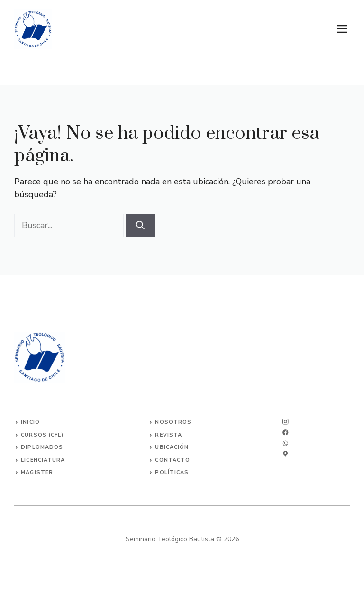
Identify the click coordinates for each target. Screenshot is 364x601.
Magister (37, 472)
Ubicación (172, 447)
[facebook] (286, 443)
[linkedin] (286, 454)
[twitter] (286, 433)
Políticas (172, 472)
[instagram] (286, 422)
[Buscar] (140, 225)
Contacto (173, 460)
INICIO (30, 422)
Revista (168, 435)
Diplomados (42, 447)
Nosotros (173, 422)
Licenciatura (43, 460)
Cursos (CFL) (42, 435)
